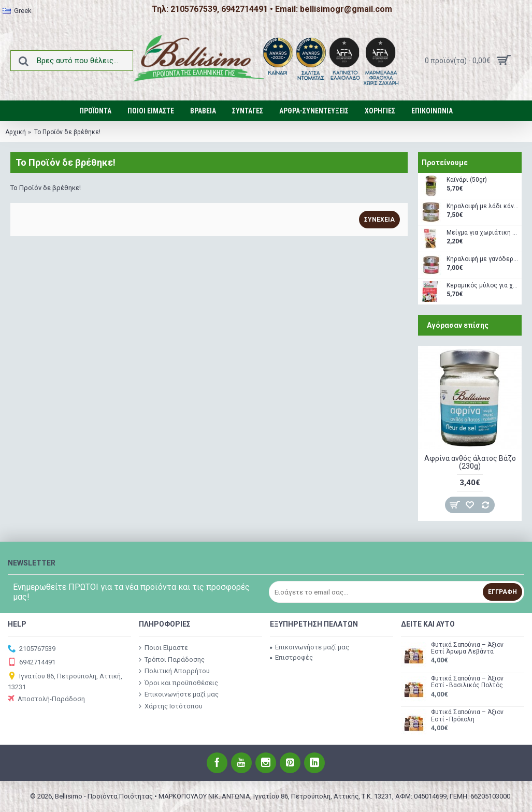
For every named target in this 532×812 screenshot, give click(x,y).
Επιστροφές (291, 657)
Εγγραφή (502, 592)
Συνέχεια (379, 220)
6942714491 (32, 663)
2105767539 (32, 649)
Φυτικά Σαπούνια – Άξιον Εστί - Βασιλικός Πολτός (467, 682)
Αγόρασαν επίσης (458, 325)
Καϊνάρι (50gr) (467, 180)
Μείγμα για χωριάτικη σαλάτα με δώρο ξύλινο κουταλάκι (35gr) (483, 233)
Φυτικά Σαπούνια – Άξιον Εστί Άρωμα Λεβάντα (467, 648)
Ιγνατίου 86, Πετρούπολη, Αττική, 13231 (65, 681)
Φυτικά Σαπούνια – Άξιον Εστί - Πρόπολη (467, 716)
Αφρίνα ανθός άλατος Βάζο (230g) (470, 462)
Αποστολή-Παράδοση (46, 699)
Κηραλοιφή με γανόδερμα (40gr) (483, 259)
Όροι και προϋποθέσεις (178, 683)
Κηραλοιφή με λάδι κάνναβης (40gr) (483, 206)
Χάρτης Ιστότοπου (171, 706)
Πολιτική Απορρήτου (174, 671)
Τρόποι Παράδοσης (172, 659)
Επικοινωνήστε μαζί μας (179, 694)
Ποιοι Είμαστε (163, 648)
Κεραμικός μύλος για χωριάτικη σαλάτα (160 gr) (483, 286)
